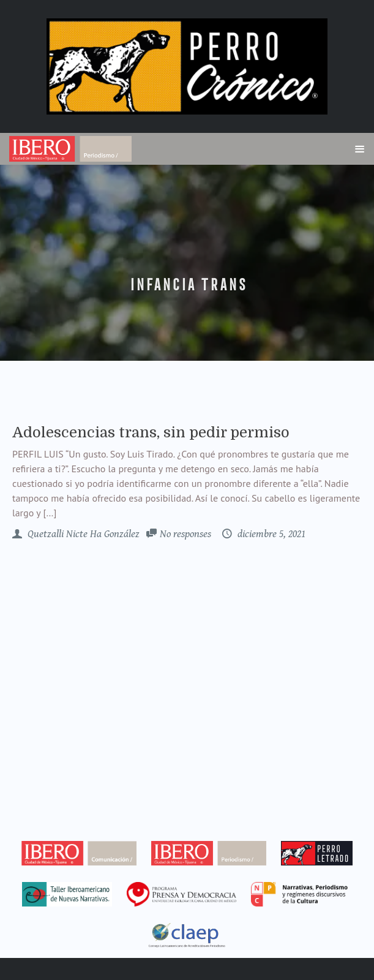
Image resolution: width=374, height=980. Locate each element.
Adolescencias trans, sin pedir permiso (151, 432)
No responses (185, 534)
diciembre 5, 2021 (270, 534)
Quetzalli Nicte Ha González (82, 534)
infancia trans (187, 285)
